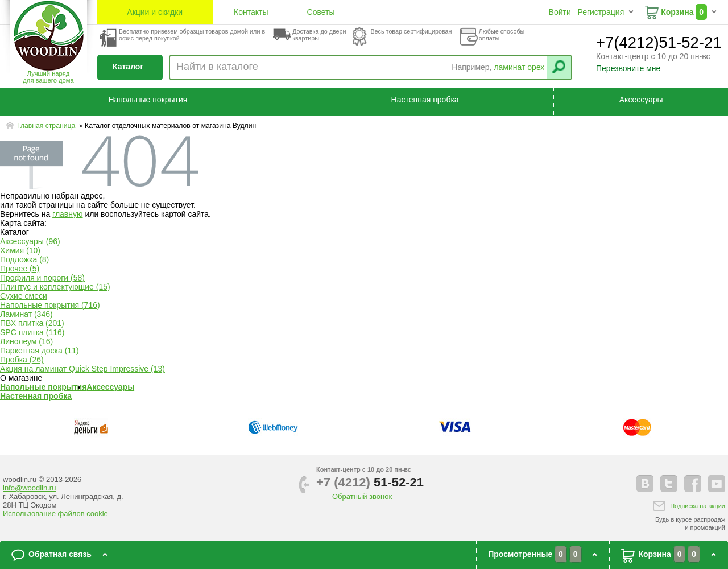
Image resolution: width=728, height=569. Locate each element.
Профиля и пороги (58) (42, 278)
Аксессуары (641, 100)
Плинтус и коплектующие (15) (55, 287)
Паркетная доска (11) (40, 351)
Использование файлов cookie (55, 514)
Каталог (128, 67)
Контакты (251, 12)
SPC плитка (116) (32, 332)
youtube (717, 484)
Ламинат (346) (26, 314)
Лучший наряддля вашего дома (48, 77)
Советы (321, 12)
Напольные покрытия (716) (50, 305)
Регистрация (601, 12)
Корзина (677, 12)
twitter (669, 484)
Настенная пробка (425, 100)
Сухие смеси (24, 296)
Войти (560, 12)
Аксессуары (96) (30, 241)
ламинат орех (519, 67)
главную (67, 214)
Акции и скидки (155, 12)
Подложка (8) (24, 259)
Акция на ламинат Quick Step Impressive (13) (82, 369)
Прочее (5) (20, 269)
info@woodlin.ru (29, 488)
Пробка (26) (22, 360)
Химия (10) (20, 250)
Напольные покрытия (148, 100)
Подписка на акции (698, 506)
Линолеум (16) (26, 341)
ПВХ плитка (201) (32, 323)
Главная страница (47, 126)
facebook (693, 484)
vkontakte (645, 484)
